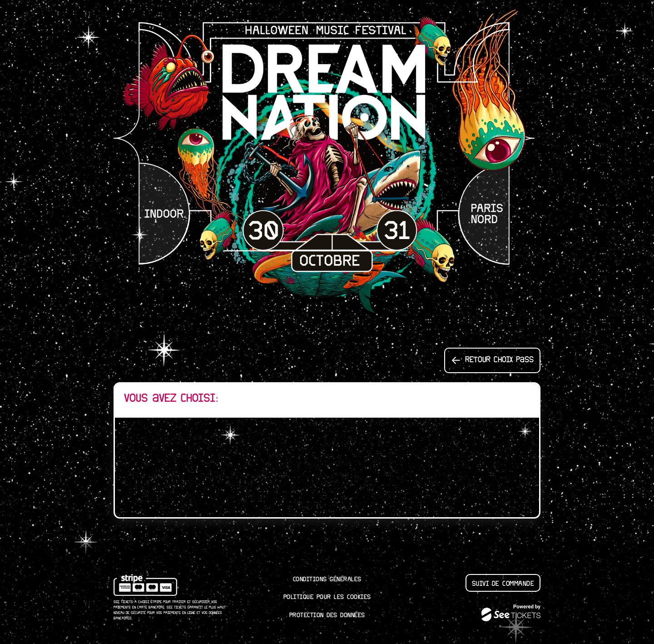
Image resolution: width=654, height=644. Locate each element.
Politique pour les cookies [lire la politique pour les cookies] (327, 597)
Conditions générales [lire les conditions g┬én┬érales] (327, 579)
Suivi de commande (503, 584)
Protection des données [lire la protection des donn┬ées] (327, 615)
